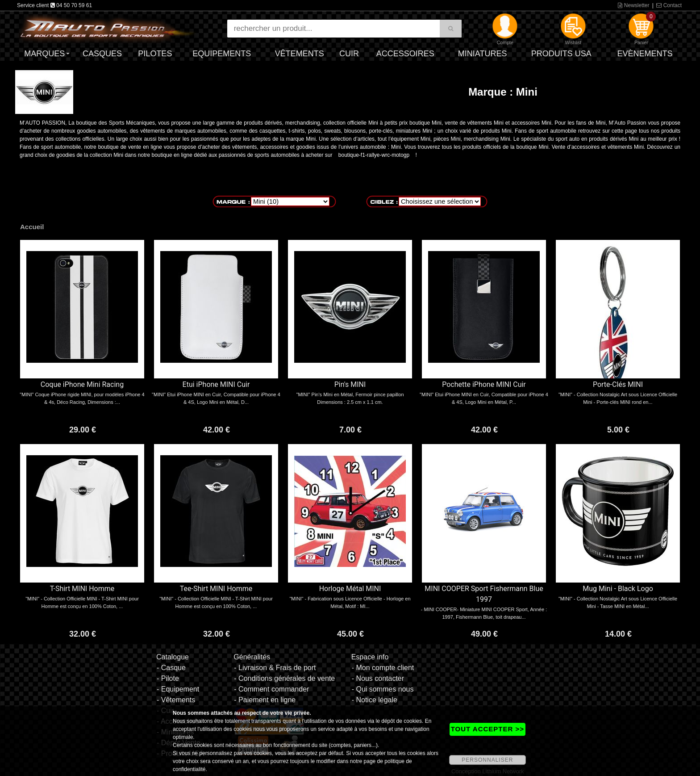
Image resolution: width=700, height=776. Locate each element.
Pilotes (155, 54)
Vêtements (300, 54)
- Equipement (178, 689)
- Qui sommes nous (383, 689)
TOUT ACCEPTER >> (487, 729)
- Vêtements (176, 700)
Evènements (645, 54)
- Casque (171, 668)
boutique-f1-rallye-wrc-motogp (374, 155)
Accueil (32, 227)
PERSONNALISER (487, 760)
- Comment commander (271, 689)
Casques (102, 54)
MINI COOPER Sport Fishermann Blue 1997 (484, 594)
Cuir (349, 54)
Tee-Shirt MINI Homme (216, 589)
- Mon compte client (383, 668)
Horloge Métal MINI (350, 589)
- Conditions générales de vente (284, 678)
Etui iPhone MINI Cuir (216, 384)
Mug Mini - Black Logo (618, 589)
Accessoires (405, 54)
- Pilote (168, 678)
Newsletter (633, 5)
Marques (44, 54)
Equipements (222, 54)
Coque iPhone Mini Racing (82, 384)
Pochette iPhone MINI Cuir (484, 384)
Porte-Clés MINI (618, 384)
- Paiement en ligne (265, 700)
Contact (669, 5)
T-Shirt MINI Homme (82, 589)
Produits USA (561, 54)
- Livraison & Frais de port (275, 668)
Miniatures (483, 54)
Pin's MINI (350, 384)
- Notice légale (375, 700)
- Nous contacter (378, 678)
